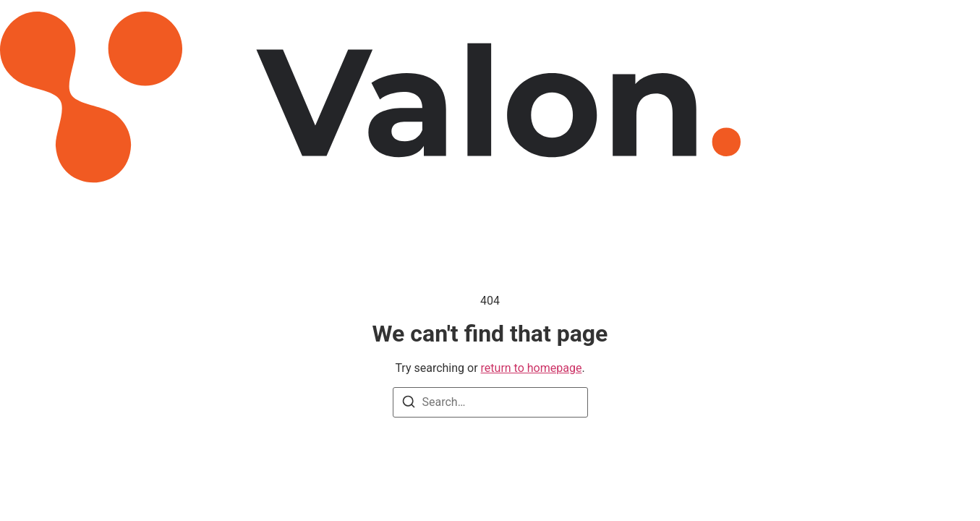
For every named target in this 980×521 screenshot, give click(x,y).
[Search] (409, 404)
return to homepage (532, 368)
